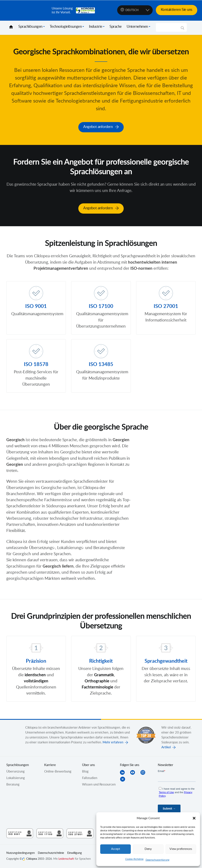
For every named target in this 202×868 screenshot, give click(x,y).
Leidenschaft (66, 859)
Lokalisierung (16, 778)
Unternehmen (137, 27)
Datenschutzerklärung (157, 860)
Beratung (13, 785)
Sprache (116, 27)
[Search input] (170, 27)
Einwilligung (75, 853)
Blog (85, 772)
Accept (116, 849)
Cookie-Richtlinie (134, 859)
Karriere (50, 765)
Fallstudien (90, 778)
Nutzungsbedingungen (21, 853)
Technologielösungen (66, 27)
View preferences (181, 849)
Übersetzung (15, 772)
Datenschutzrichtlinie (51, 853)
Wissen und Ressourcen (99, 785)
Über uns (88, 765)
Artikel (166, 748)
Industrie (96, 27)
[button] (194, 818)
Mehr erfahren (113, 743)
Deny (148, 849)
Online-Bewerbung (58, 772)
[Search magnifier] (182, 29)
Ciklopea (27, 10)
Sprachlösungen (30, 27)
